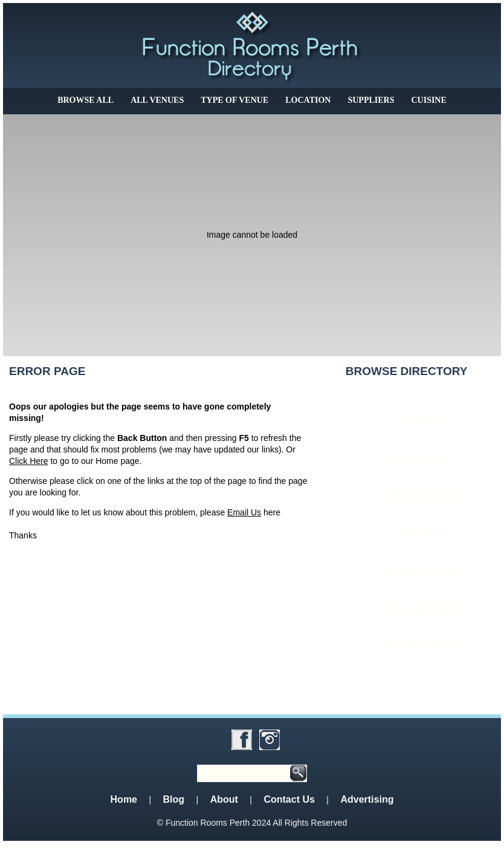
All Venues (157, 100)
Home (124, 799)
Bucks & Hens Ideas (420, 609)
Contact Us (289, 799)
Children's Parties (420, 647)
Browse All (86, 100)
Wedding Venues (420, 458)
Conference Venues (420, 496)
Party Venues (420, 533)
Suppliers (371, 100)
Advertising (367, 799)
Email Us (244, 512)
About (224, 799)
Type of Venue (234, 100)
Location (308, 100)
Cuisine (428, 100)
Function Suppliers (420, 571)
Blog (174, 799)
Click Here (29, 461)
